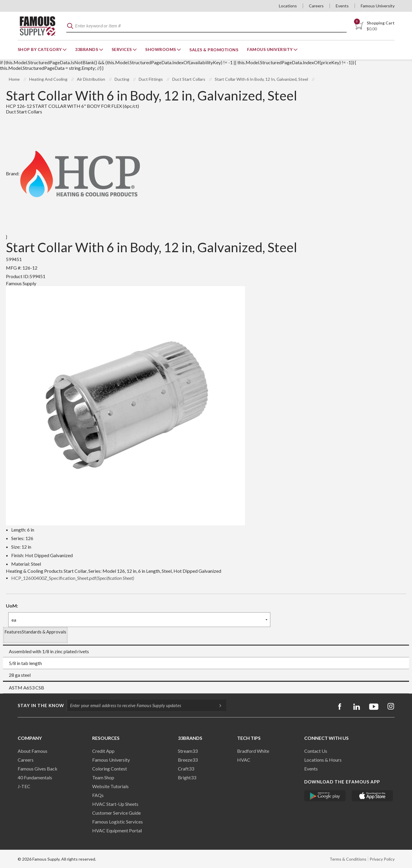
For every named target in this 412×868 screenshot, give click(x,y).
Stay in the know (41, 705)
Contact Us (316, 751)
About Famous (33, 751)
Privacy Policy (382, 859)
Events (342, 6)
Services (122, 49)
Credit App (103, 751)
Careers (316, 6)
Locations (288, 6)
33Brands (87, 49)
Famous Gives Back (38, 769)
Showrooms (161, 49)
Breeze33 (188, 760)
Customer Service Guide (116, 813)
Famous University (378, 6)
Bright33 (187, 777)
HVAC (244, 760)
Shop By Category (40, 49)
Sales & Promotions (214, 50)
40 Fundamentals (35, 777)
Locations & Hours (323, 760)
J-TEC (24, 786)
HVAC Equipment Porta (116, 830)
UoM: (12, 606)
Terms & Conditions (348, 859)
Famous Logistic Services (118, 822)
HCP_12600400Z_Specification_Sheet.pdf (73, 578)
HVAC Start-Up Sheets (115, 804)
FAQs (98, 795)
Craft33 (186, 769)
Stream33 (188, 751)
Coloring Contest (110, 769)
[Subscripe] (217, 705)
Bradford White (253, 751)
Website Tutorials (110, 786)
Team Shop (103, 777)
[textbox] (206, 26)
